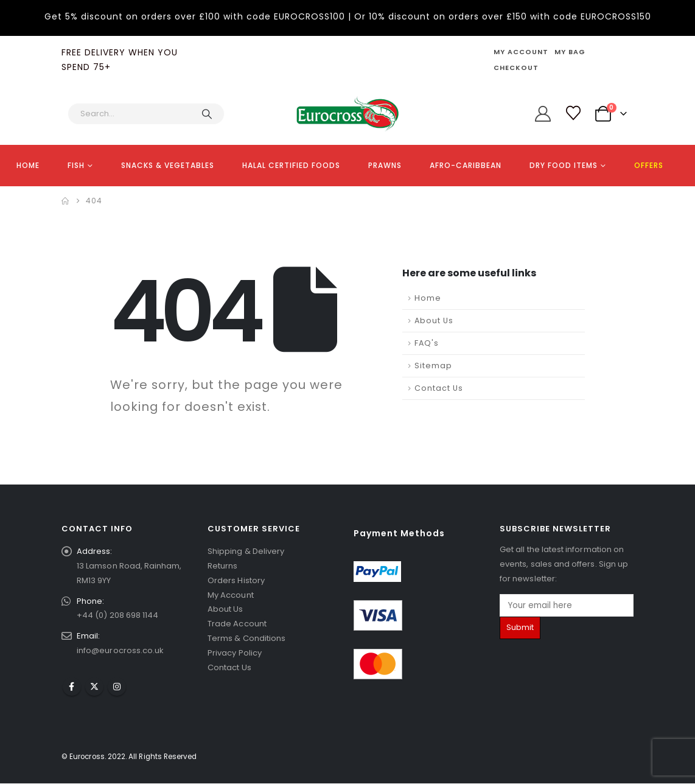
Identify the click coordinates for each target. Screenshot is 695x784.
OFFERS (649, 165)
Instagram (117, 687)
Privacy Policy (235, 653)
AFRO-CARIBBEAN (466, 165)
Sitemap (433, 366)
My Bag (570, 52)
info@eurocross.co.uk (120, 651)
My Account (521, 52)
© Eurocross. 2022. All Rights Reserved (129, 757)
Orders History (236, 580)
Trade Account (237, 624)
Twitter (94, 687)
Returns (222, 566)
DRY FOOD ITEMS (564, 165)
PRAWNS (385, 165)
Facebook (72, 687)
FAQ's (427, 343)
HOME (28, 165)
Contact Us (439, 388)
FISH (76, 165)
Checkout (516, 68)
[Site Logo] (347, 114)
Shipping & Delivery (246, 551)
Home (428, 298)
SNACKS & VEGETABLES (168, 165)
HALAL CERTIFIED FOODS (291, 165)
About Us (434, 320)
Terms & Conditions (246, 639)
